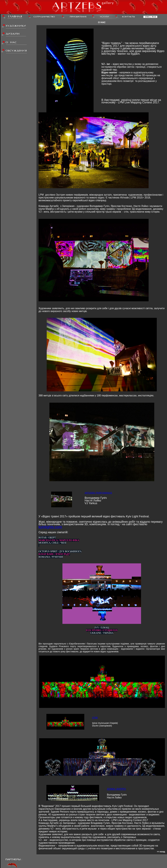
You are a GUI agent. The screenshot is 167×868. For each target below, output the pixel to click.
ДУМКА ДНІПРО (116, 789)
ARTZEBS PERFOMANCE (98, 493)
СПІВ (95, 718)
